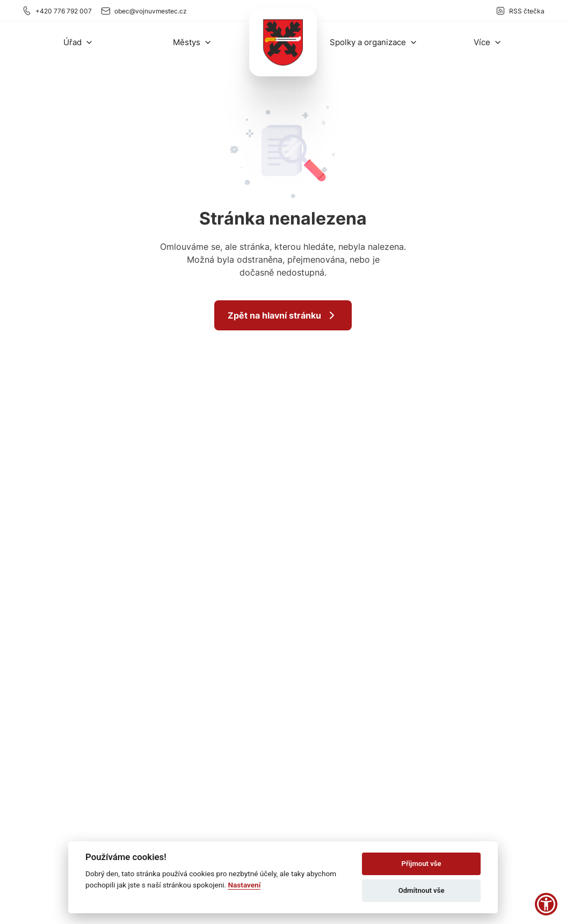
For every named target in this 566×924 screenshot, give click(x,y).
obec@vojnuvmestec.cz (144, 11)
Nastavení (244, 885)
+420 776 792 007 (57, 11)
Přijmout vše (422, 864)
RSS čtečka (520, 11)
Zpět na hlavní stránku (283, 315)
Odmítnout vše (422, 890)
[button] (78, 42)
